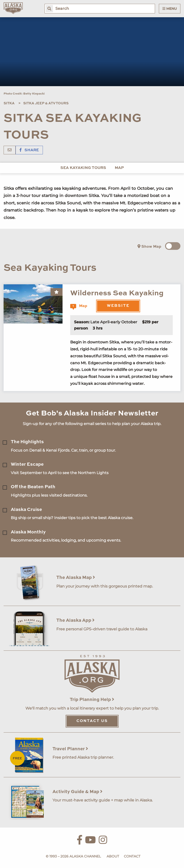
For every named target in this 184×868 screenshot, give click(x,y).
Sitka (9, 103)
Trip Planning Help (92, 700)
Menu (170, 9)
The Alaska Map (76, 578)
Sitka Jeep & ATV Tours (46, 103)
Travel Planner (70, 749)
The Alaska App (75, 620)
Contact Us (92, 721)
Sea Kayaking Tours (83, 168)
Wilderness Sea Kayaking (117, 293)
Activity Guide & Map (78, 792)
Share (29, 150)
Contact (132, 856)
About (113, 856)
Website (118, 306)
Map (119, 168)
